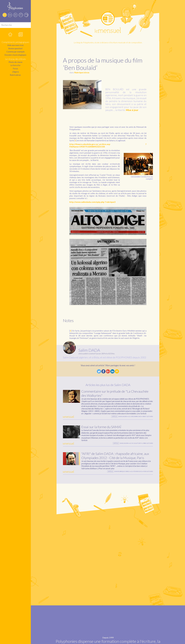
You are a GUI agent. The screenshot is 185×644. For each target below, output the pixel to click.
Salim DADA (89, 350)
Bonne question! (15, 48)
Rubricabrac (15, 75)
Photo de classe (15, 62)
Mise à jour (132, 110)
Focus (15, 68)
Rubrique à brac (82, 72)
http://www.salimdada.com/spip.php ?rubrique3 (92, 202)
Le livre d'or (15, 65)
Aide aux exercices (15, 45)
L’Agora (15, 72)
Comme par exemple (15, 52)
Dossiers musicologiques (15, 55)
